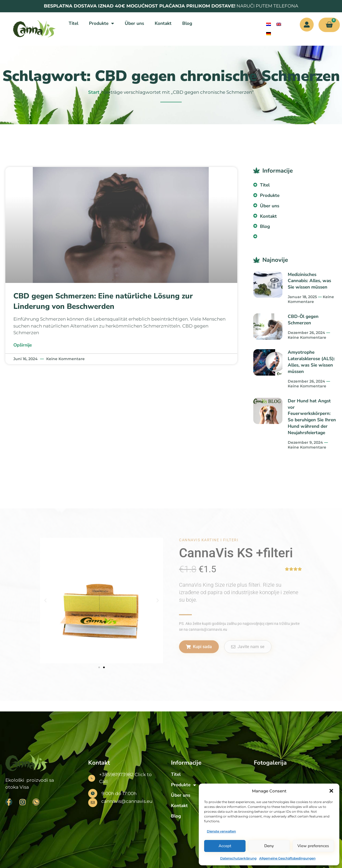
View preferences (313, 846)
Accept (225, 846)
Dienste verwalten (221, 831)
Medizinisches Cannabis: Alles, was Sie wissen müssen (309, 281)
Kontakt (163, 23)
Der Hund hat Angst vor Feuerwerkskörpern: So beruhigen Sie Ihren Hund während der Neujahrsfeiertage (312, 417)
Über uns (134, 23)
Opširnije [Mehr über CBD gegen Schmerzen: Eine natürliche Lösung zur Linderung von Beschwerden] (23, 345)
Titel (73, 23)
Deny (269, 846)
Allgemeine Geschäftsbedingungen (287, 858)
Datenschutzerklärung (238, 858)
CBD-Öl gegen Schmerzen (303, 320)
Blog (187, 23)
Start (94, 92)
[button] (331, 791)
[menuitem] (269, 24)
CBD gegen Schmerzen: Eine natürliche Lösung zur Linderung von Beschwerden (103, 301)
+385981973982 (116, 774)
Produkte (102, 23)
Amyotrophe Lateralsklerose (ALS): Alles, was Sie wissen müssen (311, 362)
